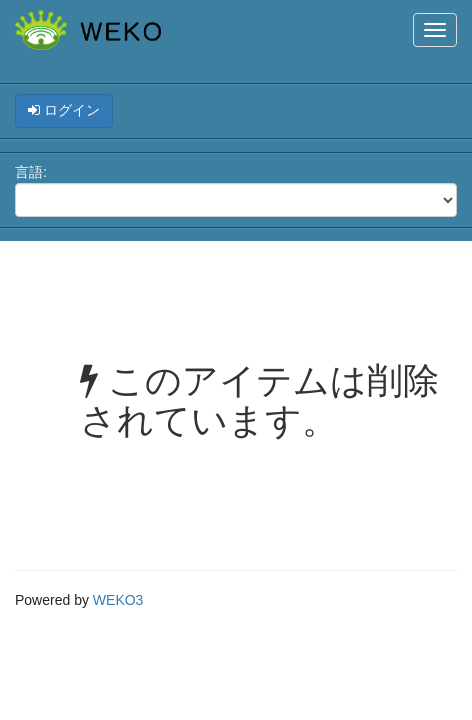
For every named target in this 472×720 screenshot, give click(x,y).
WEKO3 (118, 600)
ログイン (64, 110)
